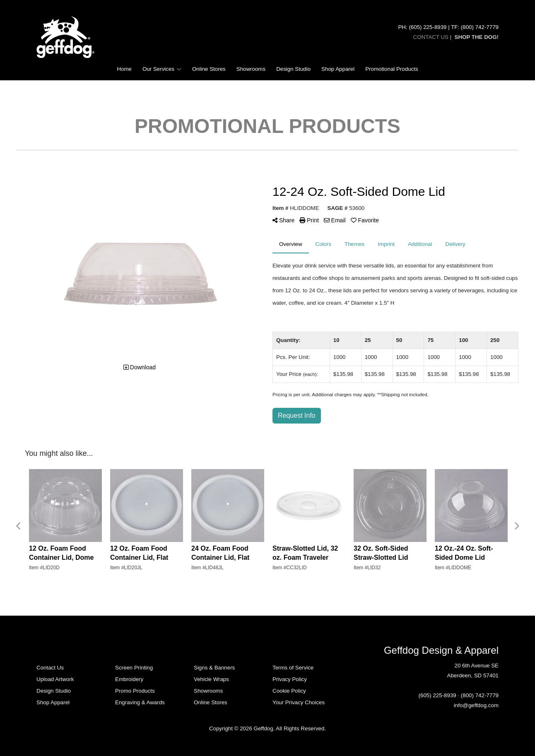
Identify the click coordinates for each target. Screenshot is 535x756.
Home (124, 69)
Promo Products (135, 691)
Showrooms (251, 69)
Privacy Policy (290, 679)
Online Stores (209, 69)
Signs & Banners (214, 668)
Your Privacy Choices (299, 702)
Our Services (162, 69)
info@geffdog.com (476, 705)
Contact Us (50, 668)
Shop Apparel (338, 69)
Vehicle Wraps (211, 679)
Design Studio (293, 69)
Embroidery (129, 679)
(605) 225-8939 (437, 695)
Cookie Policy (289, 691)
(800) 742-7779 (480, 695)
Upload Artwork (55, 679)
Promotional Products (392, 69)
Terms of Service (293, 668)
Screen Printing (134, 668)
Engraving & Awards (140, 702)
